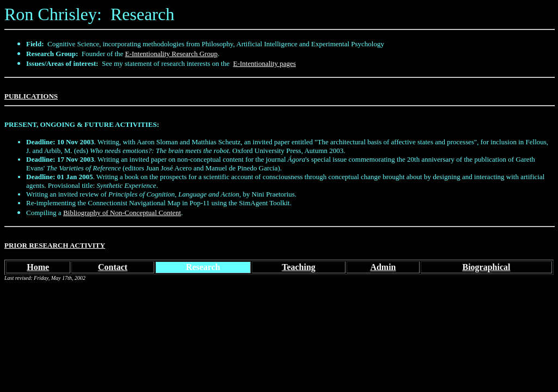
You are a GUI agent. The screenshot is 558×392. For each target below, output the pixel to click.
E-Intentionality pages (265, 63)
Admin (383, 267)
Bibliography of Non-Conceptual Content (122, 213)
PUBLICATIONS (31, 96)
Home (38, 267)
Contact (113, 267)
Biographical (486, 267)
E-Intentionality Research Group (172, 54)
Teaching (299, 267)
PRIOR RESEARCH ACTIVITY (55, 245)
